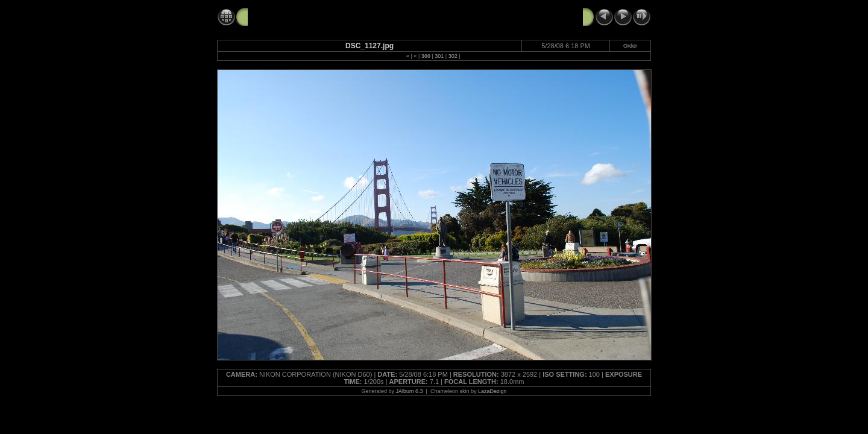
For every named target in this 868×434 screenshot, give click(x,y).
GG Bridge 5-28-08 (285, 16)
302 (453, 56)
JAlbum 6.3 (410, 391)
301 (439, 56)
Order (630, 46)
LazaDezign (492, 391)
